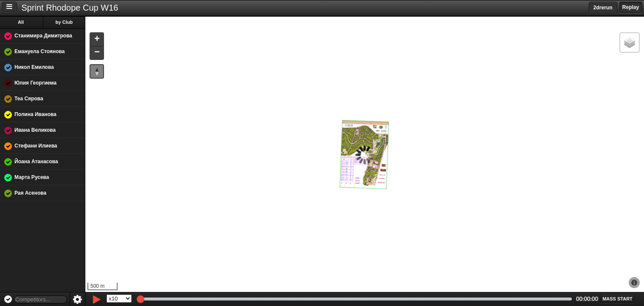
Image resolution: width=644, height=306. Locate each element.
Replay (631, 7)
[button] (97, 40)
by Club (64, 22)
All (21, 22)
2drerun (603, 8)
